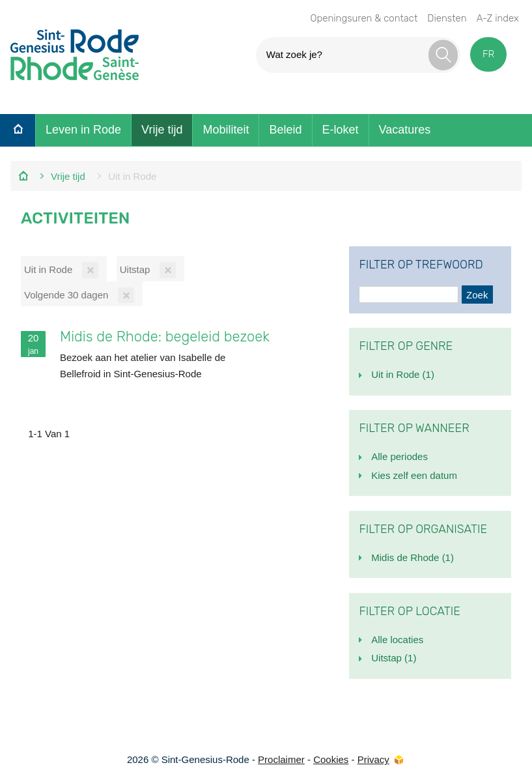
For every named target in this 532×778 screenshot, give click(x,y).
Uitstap (394, 658)
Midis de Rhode (413, 557)
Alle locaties (397, 640)
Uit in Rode (403, 374)
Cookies (331, 759)
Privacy (373, 759)
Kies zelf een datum (414, 475)
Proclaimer (281, 759)
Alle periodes (399, 456)
